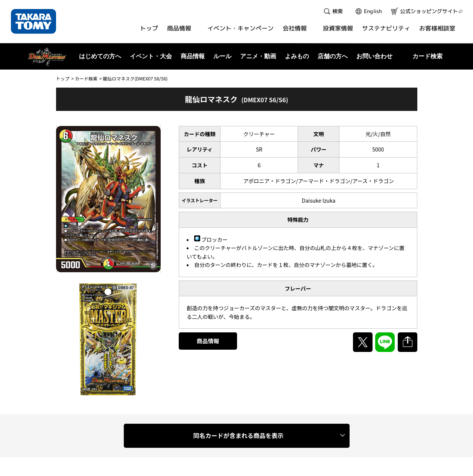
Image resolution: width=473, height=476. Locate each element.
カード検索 (86, 78)
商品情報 (208, 341)
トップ (63, 78)
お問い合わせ (374, 56)
